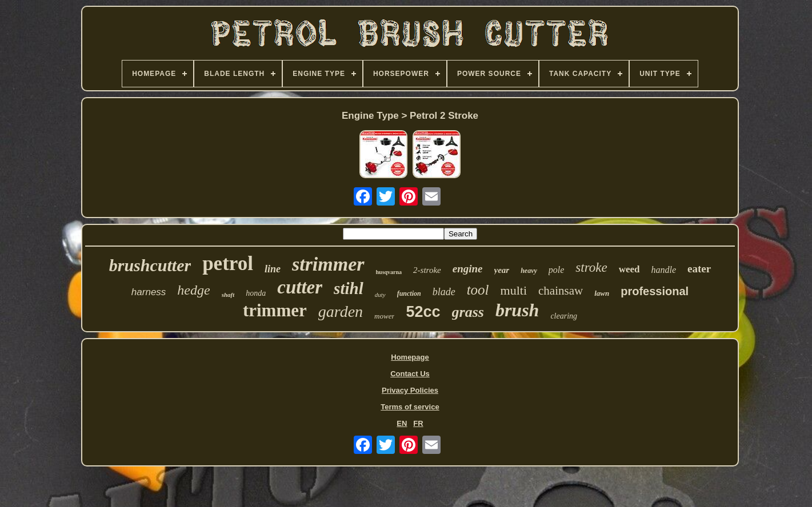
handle (664, 270)
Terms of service (410, 407)
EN (402, 423)
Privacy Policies (410, 390)
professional (655, 291)
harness (149, 292)
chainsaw (561, 291)
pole (557, 270)
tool (478, 290)
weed (629, 269)
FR (418, 423)
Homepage (410, 357)
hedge (193, 290)
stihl (349, 288)
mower (384, 316)
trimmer (275, 310)
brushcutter (150, 265)
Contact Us (410, 374)
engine (468, 269)
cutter (300, 287)
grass (468, 312)
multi (514, 290)
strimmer (328, 264)
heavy (529, 271)
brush (517, 310)
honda (256, 293)
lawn (602, 293)
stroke (591, 267)
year (502, 270)
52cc (423, 312)
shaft (228, 295)
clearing (564, 316)
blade (444, 292)
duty (380, 295)
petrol (228, 263)
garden (341, 311)
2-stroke (427, 270)
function (409, 293)
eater (699, 269)
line (273, 269)
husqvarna (389, 272)
